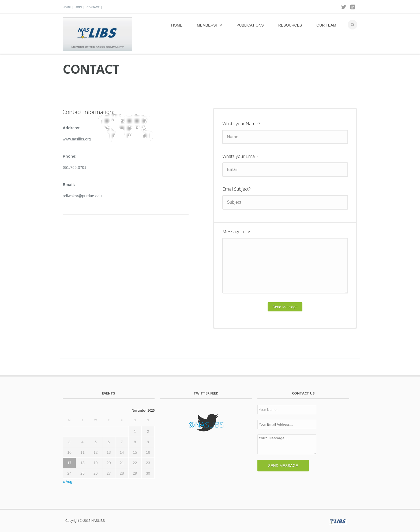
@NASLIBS (206, 425)
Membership (209, 25)
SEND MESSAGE (283, 466)
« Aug (67, 482)
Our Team (326, 25)
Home (67, 7)
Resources (290, 25)
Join (79, 7)
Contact (93, 7)
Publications (250, 25)
